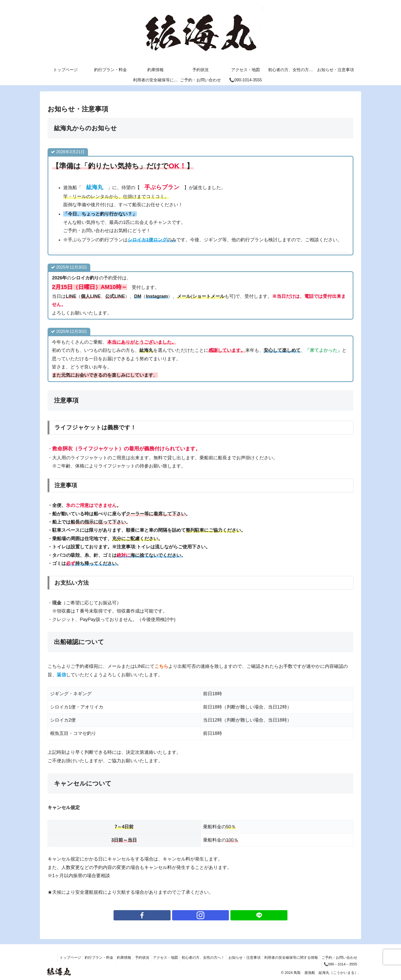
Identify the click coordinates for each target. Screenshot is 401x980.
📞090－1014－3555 (339, 964)
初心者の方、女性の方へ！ (197, 957)
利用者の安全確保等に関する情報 (288, 957)
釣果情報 (113, 957)
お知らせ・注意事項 (240, 957)
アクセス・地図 (158, 957)
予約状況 (133, 957)
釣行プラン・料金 (86, 957)
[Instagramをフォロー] (201, 915)
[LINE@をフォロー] (212, 915)
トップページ (56, 957)
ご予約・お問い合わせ (339, 957)
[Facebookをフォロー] (189, 915)
